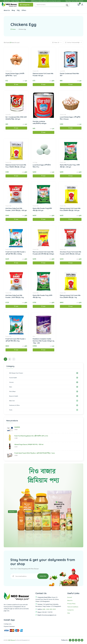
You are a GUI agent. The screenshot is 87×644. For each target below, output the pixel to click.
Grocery (11, 382)
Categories (26, 5)
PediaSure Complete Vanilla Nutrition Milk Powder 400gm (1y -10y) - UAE (43, 341)
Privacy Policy (71, 604)
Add (16, 84)
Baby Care (12, 401)
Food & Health (13, 378)
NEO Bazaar (12, 640)
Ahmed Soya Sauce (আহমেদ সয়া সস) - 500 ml (29, 444)
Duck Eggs (35, 162)
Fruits (11, 410)
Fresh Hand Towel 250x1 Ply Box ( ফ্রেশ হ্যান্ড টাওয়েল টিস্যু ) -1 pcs (35, 453)
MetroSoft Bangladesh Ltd (23, 640)
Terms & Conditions (73, 607)
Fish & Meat (12, 391)
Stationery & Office (14, 405)
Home (13, 29)
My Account (7, 1)
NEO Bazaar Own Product (16, 373)
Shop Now (13, 512)
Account (70, 597)
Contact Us (70, 610)
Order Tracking (15, 1)
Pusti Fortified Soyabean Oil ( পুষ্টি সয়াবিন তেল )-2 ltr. (31, 436)
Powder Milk (36, 71)
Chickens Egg (9, 71)
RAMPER (17, 427)
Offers (24, 10)
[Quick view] (82, 5)
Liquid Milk (62, 71)
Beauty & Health (14, 396)
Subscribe (43, 576)
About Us (23, 1)
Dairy (34, 336)
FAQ (18, 10)
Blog (13, 10)
